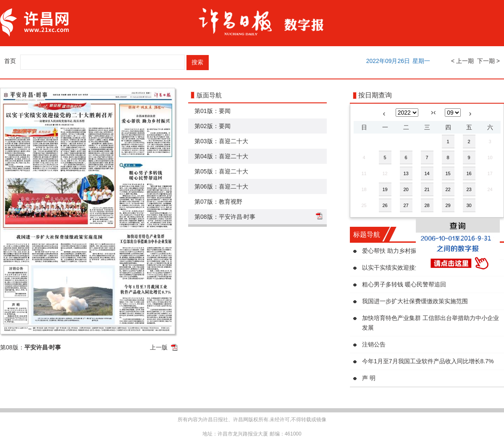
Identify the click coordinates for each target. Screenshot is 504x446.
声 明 (369, 378)
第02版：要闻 (213, 126)
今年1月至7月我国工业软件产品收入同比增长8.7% (428, 361)
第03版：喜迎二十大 (221, 141)
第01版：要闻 (213, 111)
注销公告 (374, 344)
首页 (10, 61)
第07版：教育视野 (218, 202)
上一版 (159, 347)
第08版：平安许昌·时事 (225, 217)
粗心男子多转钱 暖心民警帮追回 (404, 284)
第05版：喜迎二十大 (221, 171)
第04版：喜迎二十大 (221, 156)
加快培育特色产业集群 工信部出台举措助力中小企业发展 (430, 323)
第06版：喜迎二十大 (221, 186)
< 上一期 (462, 61)
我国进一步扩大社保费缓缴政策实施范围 (415, 301)
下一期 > (488, 61)
